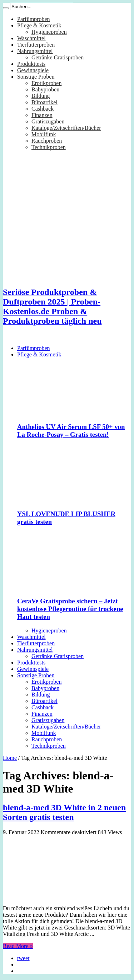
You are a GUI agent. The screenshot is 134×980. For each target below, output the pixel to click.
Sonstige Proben (36, 77)
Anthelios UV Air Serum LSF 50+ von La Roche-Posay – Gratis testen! (71, 431)
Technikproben (49, 147)
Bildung (41, 96)
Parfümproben (34, 19)
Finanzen (42, 115)
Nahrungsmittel (35, 51)
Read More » (18, 946)
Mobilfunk (44, 134)
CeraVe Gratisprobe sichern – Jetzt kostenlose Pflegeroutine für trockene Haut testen (70, 609)
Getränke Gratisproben (58, 57)
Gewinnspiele (33, 70)
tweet (23, 958)
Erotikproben (46, 83)
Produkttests (31, 64)
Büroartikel (44, 102)
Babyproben (45, 89)
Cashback (43, 109)
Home (10, 758)
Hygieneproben (49, 32)
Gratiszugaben (48, 121)
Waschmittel (31, 38)
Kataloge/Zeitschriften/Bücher (66, 128)
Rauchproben (47, 141)
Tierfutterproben (36, 45)
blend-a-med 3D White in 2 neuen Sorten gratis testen (64, 812)
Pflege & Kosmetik (39, 25)
